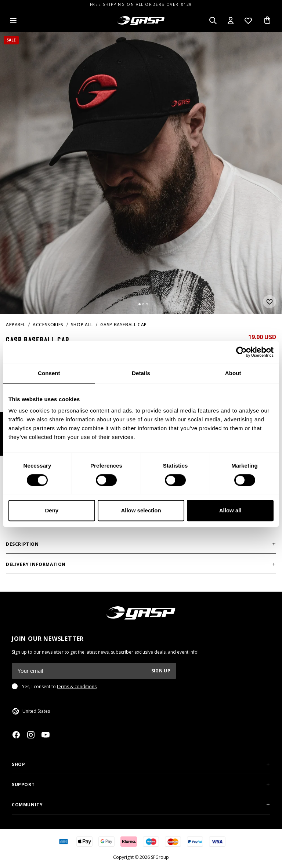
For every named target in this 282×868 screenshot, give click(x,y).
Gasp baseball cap (124, 325)
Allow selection (141, 510)
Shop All (82, 325)
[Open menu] (13, 21)
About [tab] (233, 373)
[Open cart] (267, 21)
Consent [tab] (49, 373)
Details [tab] (141, 373)
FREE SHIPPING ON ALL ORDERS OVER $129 (141, 4)
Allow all (230, 510)
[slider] (141, 173)
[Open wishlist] (248, 21)
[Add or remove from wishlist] (270, 302)
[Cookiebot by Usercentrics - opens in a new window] (241, 352)
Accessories (48, 325)
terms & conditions (77, 687)
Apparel (16, 325)
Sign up (161, 671)
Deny (52, 510)
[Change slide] (140, 304)
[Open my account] (231, 21)
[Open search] (213, 21)
